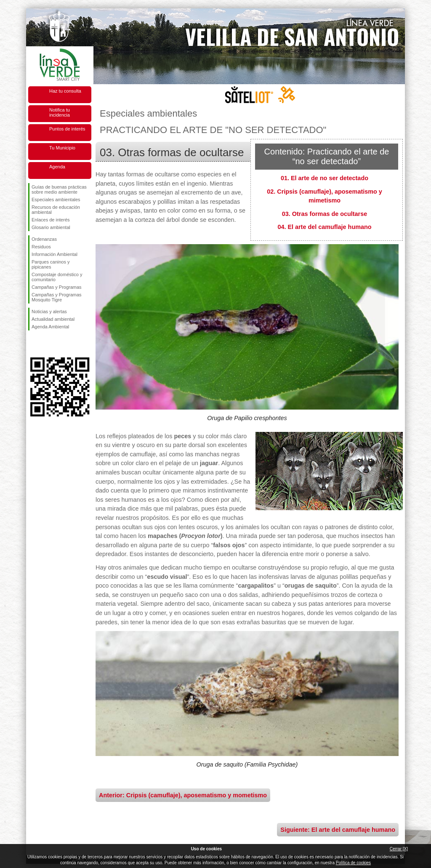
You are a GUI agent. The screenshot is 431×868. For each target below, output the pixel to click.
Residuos (41, 247)
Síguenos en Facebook (33, 344)
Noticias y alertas (49, 312)
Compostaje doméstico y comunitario (57, 277)
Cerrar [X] (399, 849)
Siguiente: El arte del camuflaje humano (338, 830)
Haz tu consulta (65, 91)
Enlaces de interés (51, 220)
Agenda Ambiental (50, 327)
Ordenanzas (44, 239)
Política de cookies (353, 863)
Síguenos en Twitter (47, 344)
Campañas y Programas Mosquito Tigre (57, 297)
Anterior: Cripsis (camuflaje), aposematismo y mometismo (183, 795)
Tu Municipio (62, 148)
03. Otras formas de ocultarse (325, 214)
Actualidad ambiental (53, 319)
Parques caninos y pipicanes (51, 264)
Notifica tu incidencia (60, 112)
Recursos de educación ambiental (56, 210)
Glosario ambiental (51, 227)
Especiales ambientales (56, 200)
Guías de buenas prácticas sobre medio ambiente (59, 189)
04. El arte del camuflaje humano (324, 227)
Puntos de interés (67, 129)
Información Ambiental (55, 254)
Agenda (57, 167)
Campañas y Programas (57, 287)
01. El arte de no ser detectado (325, 178)
